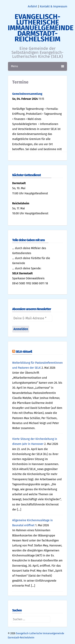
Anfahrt (32, 6)
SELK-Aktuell (24, 352)
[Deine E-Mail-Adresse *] (32, 318)
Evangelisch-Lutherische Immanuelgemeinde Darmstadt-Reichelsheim (41, 28)
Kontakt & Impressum (53, 6)
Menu (37, 66)
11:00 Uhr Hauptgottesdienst (30, 193)
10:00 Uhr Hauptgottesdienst (30, 213)
